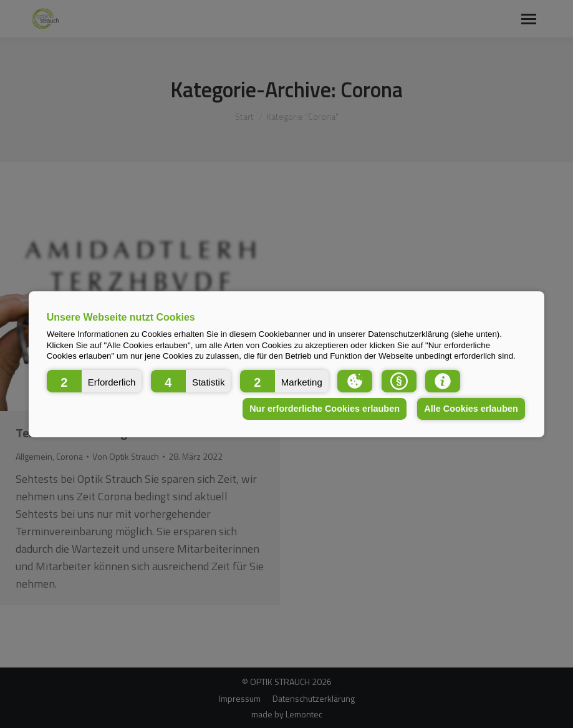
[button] (94, 381)
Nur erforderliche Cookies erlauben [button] (325, 409)
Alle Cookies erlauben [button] (471, 409)
